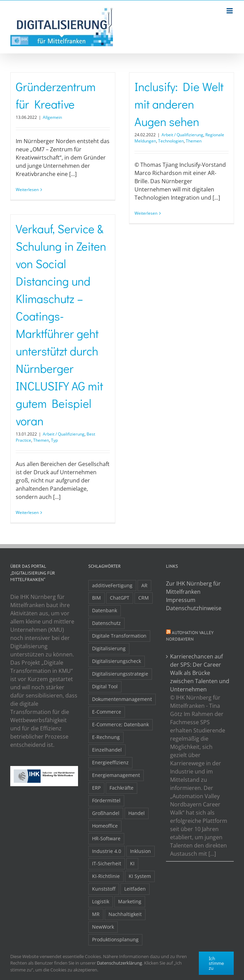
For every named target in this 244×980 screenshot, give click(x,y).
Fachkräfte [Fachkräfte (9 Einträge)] (121, 788)
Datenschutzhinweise (194, 608)
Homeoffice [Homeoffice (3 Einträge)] (105, 826)
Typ (54, 440)
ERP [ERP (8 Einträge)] (96, 788)
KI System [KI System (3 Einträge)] (140, 876)
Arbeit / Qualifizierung (182, 135)
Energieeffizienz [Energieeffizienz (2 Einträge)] (110, 762)
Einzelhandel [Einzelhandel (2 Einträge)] (107, 750)
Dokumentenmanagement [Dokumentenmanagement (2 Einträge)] (122, 699)
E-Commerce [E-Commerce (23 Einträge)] (107, 712)
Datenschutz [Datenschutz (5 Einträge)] (106, 623)
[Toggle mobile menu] (230, 11)
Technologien (171, 141)
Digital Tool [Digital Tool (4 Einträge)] (105, 686)
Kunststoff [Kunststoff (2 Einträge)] (104, 889)
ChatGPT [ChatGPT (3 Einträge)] (120, 598)
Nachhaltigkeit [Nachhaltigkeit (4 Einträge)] (125, 914)
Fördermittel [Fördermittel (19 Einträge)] (106, 800)
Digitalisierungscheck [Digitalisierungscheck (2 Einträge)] (117, 661)
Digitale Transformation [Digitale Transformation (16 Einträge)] (119, 636)
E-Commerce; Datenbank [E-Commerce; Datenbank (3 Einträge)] (120, 724)
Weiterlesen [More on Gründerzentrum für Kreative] (27, 190)
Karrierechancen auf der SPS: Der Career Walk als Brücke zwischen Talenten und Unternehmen (200, 673)
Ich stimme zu (216, 963)
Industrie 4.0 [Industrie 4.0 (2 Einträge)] (107, 851)
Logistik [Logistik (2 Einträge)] (101, 901)
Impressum (181, 600)
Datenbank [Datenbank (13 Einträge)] (105, 610)
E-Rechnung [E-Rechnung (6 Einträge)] (106, 737)
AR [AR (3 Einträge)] (144, 585)
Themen (194, 141)
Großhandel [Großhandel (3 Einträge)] (106, 813)
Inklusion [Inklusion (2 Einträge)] (140, 851)
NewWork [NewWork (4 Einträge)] (103, 927)
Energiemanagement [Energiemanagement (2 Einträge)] (116, 775)
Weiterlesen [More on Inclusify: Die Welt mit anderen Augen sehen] (146, 213)
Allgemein (52, 117)
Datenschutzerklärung (119, 963)
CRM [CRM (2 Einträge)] (144, 598)
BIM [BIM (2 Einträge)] (97, 598)
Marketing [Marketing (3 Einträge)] (130, 901)
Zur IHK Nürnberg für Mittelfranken (193, 588)
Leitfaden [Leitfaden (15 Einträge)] (135, 889)
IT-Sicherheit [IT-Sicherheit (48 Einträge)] (107, 863)
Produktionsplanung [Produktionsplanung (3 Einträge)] (115, 939)
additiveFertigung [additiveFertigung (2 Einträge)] (112, 585)
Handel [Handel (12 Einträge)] (137, 813)
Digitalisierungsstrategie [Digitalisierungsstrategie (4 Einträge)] (120, 674)
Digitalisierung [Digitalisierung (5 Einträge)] (109, 648)
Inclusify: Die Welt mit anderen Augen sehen (179, 104)
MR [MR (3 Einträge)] (96, 914)
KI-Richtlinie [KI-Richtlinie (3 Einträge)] (106, 876)
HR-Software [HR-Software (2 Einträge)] (106, 838)
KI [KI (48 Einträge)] (132, 863)
